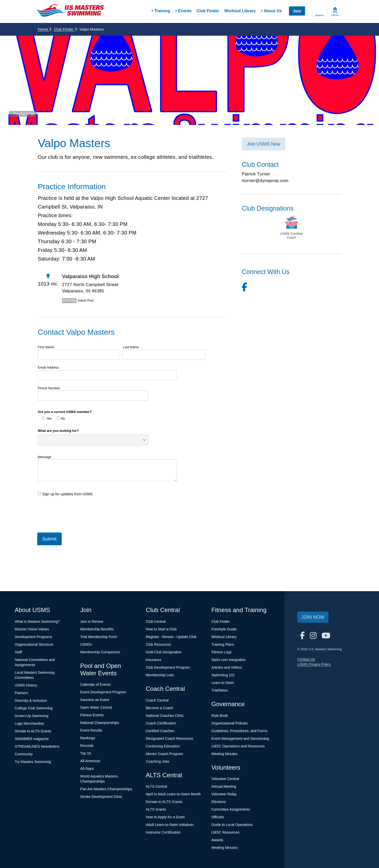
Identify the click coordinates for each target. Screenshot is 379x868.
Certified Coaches (160, 731)
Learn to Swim (223, 683)
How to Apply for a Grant (165, 817)
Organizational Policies (230, 723)
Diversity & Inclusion (31, 701)
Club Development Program (168, 667)
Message (45, 457)
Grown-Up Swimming (32, 716)
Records (87, 746)
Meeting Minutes (225, 754)
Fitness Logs (222, 652)
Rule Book (220, 716)
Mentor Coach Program (165, 754)
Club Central (156, 621)
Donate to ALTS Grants (33, 731)
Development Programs (34, 637)
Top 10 (86, 753)
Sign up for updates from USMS (65, 494)
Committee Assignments (231, 809)
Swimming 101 (223, 675)
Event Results (91, 730)
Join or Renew (92, 621)
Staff (18, 652)
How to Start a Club (161, 629)
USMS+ (87, 644)
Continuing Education (163, 746)
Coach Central (157, 700)
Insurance (154, 660)
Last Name (131, 347)
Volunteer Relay (224, 794)
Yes (47, 418)
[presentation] (77, 512)
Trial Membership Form (99, 637)
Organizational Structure (34, 644)
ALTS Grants (156, 809)
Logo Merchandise (29, 723)
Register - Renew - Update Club (171, 637)
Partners (22, 693)
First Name (46, 347)
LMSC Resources (225, 832)
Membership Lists (160, 675)
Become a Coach (160, 708)
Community (24, 754)
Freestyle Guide (224, 629)
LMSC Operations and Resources (238, 746)
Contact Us (306, 659)
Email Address (48, 367)
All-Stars (87, 769)
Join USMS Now (264, 144)
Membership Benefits (97, 629)
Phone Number (49, 388)
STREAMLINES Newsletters (37, 746)
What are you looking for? (58, 431)
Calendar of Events (96, 684)
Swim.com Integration (229, 660)
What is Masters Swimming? (37, 621)
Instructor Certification (163, 832)
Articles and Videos (227, 667)
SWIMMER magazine (32, 739)
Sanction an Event (95, 700)
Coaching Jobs (158, 761)
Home (45, 29)
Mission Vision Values (32, 629)
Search (320, 15)
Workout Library (240, 11)
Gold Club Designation (164, 652)
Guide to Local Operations (232, 825)
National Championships (100, 723)
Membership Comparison (100, 652)
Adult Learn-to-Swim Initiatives (170, 825)
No (61, 418)
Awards (217, 840)
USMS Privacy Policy (314, 664)
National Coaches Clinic (165, 716)
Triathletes (220, 690)
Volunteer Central (225, 779)
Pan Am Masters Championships (106, 789)
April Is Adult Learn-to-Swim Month (173, 794)
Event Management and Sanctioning (240, 739)
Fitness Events (92, 715)
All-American (90, 761)
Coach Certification (161, 723)
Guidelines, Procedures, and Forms (239, 731)
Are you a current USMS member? (65, 412)
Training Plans (223, 644)
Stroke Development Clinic (101, 797)
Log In (335, 15)
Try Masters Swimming (33, 762)
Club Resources (159, 644)
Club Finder (208, 11)
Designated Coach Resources (170, 739)
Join (297, 11)
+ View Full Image (23, 114)
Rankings (88, 738)
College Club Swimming (34, 708)
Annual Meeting (224, 786)
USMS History (26, 685)
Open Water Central (96, 707)
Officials (218, 817)
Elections (219, 802)
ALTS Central (156, 786)
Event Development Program (103, 692)
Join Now (313, 617)
